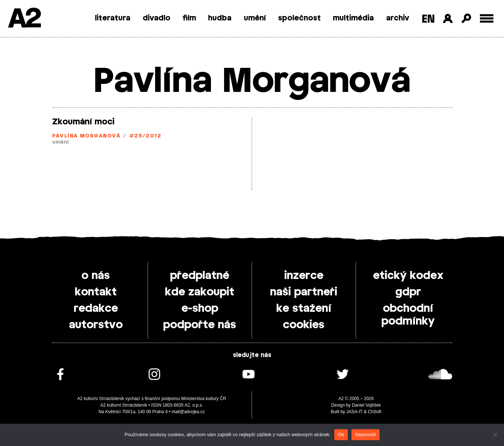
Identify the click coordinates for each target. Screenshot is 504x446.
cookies (304, 325)
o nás (96, 276)
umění (255, 18)
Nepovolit (365, 435)
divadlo (157, 18)
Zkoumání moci (83, 122)
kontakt (96, 292)
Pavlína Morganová (86, 136)
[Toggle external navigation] (487, 18)
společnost (299, 18)
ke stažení (304, 309)
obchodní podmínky (408, 315)
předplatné (200, 276)
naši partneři (304, 292)
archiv (398, 18)
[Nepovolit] (495, 435)
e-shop (200, 309)
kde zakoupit (200, 292)
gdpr (408, 292)
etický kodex (408, 276)
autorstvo (96, 325)
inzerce (304, 276)
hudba (220, 18)
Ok (341, 435)
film (189, 18)
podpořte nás (200, 325)
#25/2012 (145, 136)
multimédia (353, 18)
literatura (113, 18)
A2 (24, 19)
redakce (96, 309)
